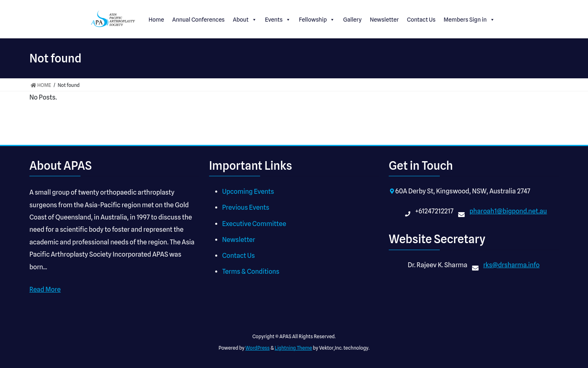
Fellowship (317, 20)
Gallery (352, 20)
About (245, 20)
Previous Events (246, 207)
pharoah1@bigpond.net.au (508, 211)
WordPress (258, 348)
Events (278, 20)
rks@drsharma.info (511, 265)
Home (156, 20)
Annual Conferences (199, 20)
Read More (45, 289)
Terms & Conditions (251, 272)
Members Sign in (469, 20)
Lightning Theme (293, 348)
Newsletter (384, 20)
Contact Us (421, 20)
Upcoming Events (248, 192)
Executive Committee (254, 224)
